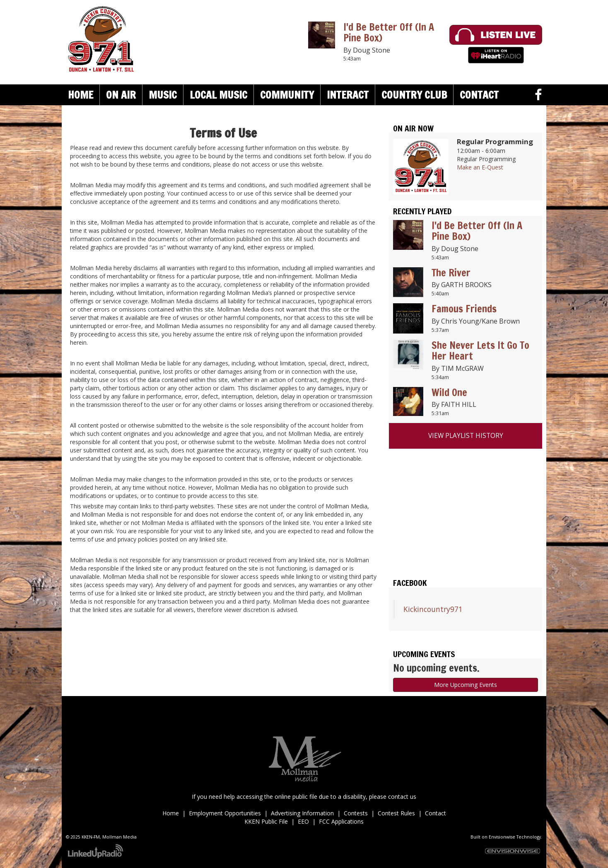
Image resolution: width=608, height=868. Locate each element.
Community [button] (287, 95)
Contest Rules (396, 813)
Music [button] (163, 95)
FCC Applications (341, 821)
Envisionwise (502, 837)
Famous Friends (464, 309)
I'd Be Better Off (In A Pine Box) (389, 32)
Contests (356, 813)
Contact (435, 813)
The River (451, 273)
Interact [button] (348, 95)
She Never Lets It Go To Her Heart (480, 351)
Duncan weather (466, 551)
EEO (303, 821)
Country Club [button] (414, 95)
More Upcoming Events (466, 685)
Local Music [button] (218, 95)
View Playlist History (466, 436)
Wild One (449, 392)
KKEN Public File (266, 821)
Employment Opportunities (225, 813)
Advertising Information (302, 813)
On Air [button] (121, 95)
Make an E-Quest (480, 167)
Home (81, 95)
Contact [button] (479, 95)
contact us (402, 797)
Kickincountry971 (433, 609)
